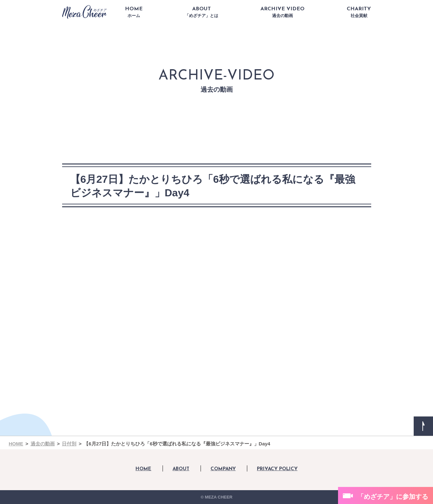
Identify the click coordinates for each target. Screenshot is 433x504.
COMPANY (223, 469)
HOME (134, 12)
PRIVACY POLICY (277, 469)
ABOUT (202, 12)
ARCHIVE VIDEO (282, 12)
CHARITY (359, 12)
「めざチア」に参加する (393, 497)
